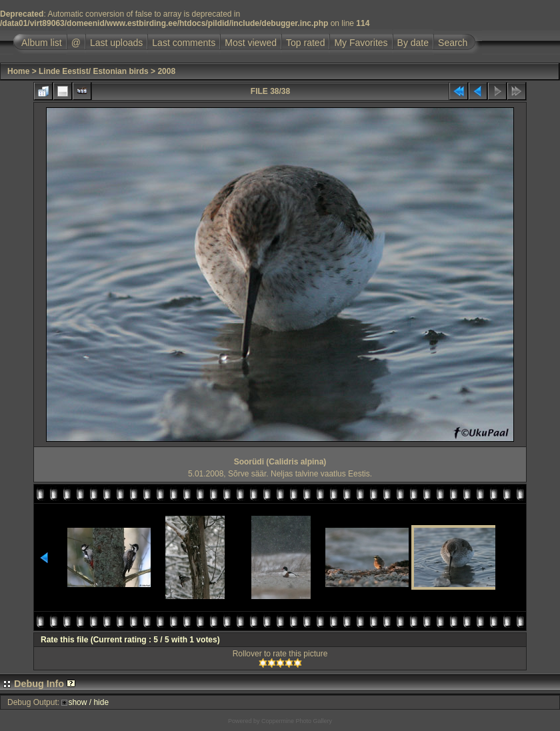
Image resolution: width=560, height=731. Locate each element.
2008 (166, 71)
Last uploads (116, 43)
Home (18, 71)
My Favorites (361, 43)
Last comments (184, 43)
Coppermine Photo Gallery (297, 721)
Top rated (305, 43)
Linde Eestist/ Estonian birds (94, 71)
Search (453, 43)
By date (413, 43)
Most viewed (251, 43)
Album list (42, 43)
